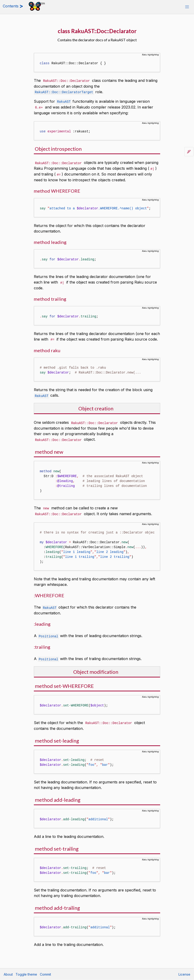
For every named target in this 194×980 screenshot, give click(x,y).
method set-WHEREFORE (64, 682)
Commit (45, 974)
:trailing (42, 643)
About (8, 974)
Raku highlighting (150, 55)
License (184, 974)
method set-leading (57, 736)
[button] (187, 7)
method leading (50, 240)
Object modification (96, 668)
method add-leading (58, 796)
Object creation (96, 406)
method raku (47, 348)
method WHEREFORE (57, 189)
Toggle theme (26, 974)
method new (49, 449)
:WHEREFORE (49, 592)
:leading (42, 620)
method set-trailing (57, 844)
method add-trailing (57, 904)
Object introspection (58, 148)
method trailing (50, 297)
